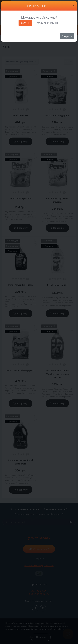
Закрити (67, 36)
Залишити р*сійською (47, 23)
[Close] (73, 5)
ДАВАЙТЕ (25, 23)
